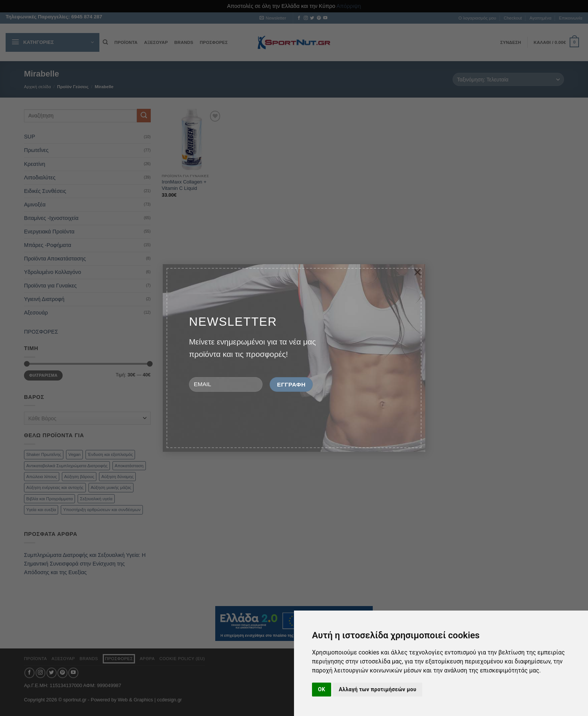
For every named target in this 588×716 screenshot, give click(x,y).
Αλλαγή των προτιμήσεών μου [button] (377, 689)
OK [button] (322, 689)
